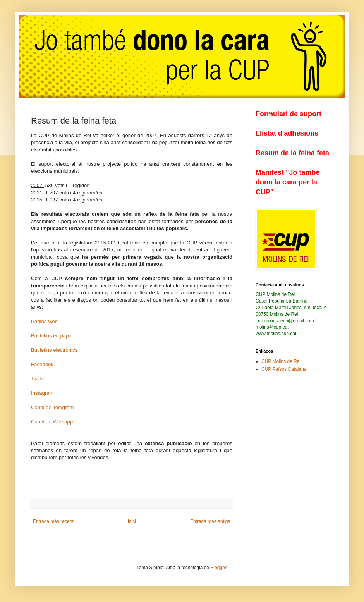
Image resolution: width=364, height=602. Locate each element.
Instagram (42, 393)
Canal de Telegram (52, 407)
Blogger (218, 568)
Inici (132, 521)
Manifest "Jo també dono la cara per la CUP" (288, 182)
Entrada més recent (53, 521)
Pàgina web (44, 321)
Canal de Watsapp (52, 422)
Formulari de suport (288, 114)
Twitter (39, 379)
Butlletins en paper (52, 336)
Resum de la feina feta (292, 153)
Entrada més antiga (210, 521)
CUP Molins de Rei (281, 361)
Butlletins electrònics (54, 350)
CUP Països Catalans (284, 369)
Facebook (42, 364)
